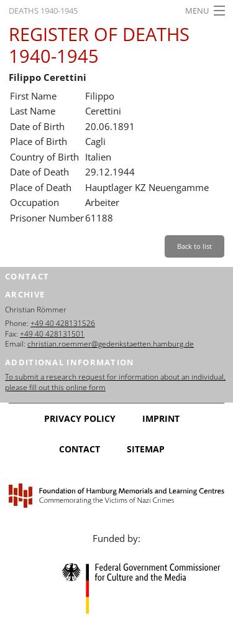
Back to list (194, 246)
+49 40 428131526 (63, 323)
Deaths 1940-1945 (43, 11)
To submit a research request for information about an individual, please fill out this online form (115, 382)
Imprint (161, 418)
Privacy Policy (80, 418)
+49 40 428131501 (52, 334)
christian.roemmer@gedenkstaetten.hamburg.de (111, 344)
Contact (80, 449)
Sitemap (146, 449)
